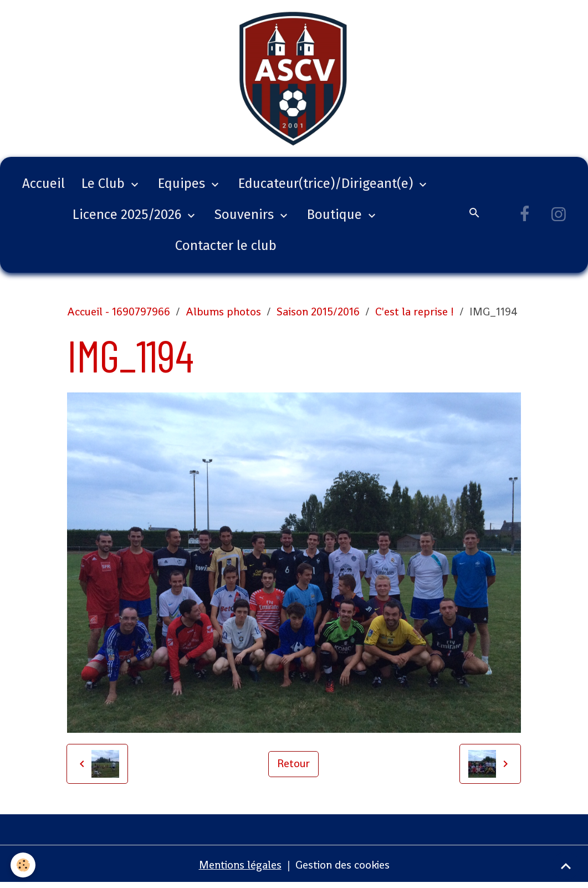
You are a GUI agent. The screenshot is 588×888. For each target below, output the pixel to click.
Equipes (183, 187)
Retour (293, 768)
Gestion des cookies (343, 869)
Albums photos (223, 315)
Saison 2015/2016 (318, 315)
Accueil (44, 187)
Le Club (105, 187)
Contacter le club (226, 249)
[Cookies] (24, 865)
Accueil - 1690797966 (119, 315)
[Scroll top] (566, 866)
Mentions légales (239, 869)
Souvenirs (246, 218)
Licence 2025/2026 (129, 218)
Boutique (336, 218)
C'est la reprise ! (415, 315)
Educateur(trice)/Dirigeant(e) (327, 187)
